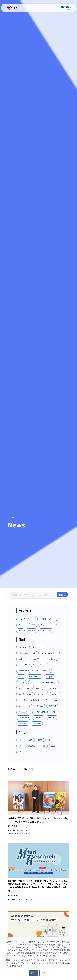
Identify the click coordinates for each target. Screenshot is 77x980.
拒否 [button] (44, 973)
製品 (27, 831)
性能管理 (23, 834)
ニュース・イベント (25, 900)
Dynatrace (13, 834)
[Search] (33, 595)
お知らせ (20, 831)
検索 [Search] (63, 595)
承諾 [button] (33, 973)
